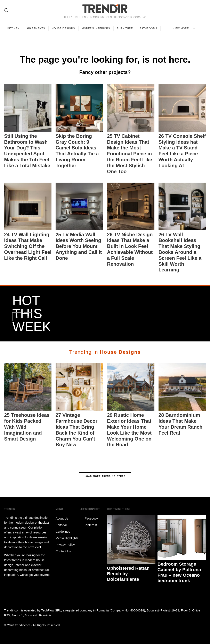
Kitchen (14, 28)
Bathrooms (148, 28)
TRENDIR (105, 9)
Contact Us (63, 551)
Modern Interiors (96, 28)
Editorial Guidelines (63, 528)
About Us (62, 518)
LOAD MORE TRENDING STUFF (105, 476)
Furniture (125, 28)
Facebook (89, 519)
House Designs (63, 28)
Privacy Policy (65, 545)
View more (181, 28)
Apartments (36, 28)
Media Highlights (67, 538)
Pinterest (88, 525)
